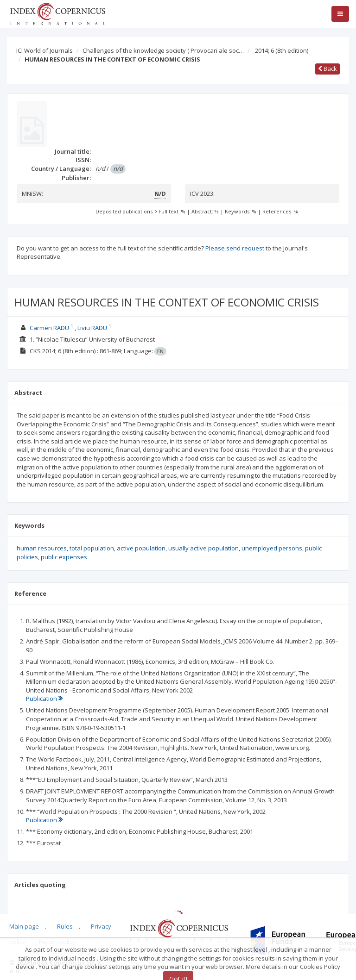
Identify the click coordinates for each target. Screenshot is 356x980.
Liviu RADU (92, 328)
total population (92, 548)
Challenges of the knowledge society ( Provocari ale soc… (163, 50)
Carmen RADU (49, 328)
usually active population (203, 548)
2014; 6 (282, 50)
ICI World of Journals (44, 50)
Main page (24, 926)
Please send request (235, 248)
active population (141, 548)
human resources (42, 548)
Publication (44, 699)
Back (327, 69)
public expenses (64, 557)
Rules (65, 926)
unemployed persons (272, 548)
